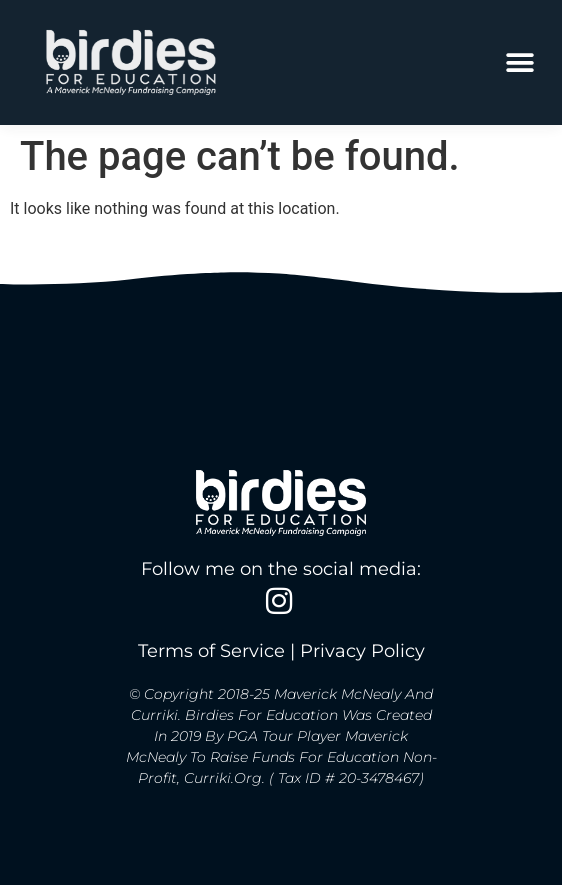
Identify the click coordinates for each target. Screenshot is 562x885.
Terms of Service (211, 651)
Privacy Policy (362, 651)
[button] (519, 62)
